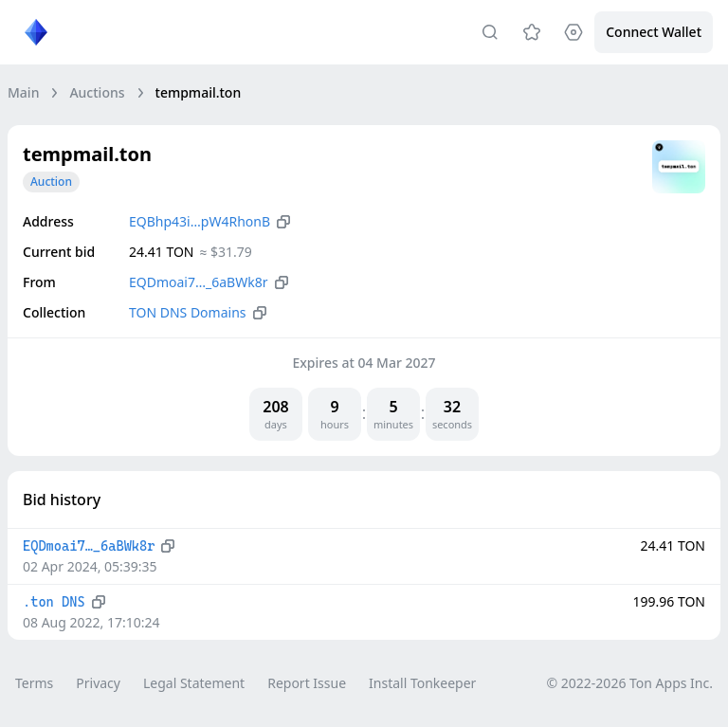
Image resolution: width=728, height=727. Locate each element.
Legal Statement (194, 683)
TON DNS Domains (188, 312)
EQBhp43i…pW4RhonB (200, 221)
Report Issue (307, 683)
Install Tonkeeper (422, 683)
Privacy (98, 683)
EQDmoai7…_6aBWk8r (199, 282)
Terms (34, 683)
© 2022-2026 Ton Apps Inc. (630, 683)
